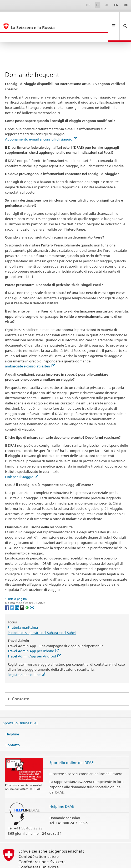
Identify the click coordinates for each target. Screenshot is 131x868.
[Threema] (22, 589)
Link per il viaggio (22, 459)
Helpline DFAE (62, 789)
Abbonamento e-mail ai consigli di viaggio (41, 122)
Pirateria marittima (23, 610)
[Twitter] (12, 589)
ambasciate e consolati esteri (30, 348)
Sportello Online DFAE (21, 705)
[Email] (32, 589)
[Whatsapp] (27, 589)
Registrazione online (26, 657)
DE (88, 5)
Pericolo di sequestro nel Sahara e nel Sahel (42, 615)
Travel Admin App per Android (34, 638)
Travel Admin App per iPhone (33, 633)
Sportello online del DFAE (72, 745)
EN (116, 5)
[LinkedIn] (17, 589)
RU (126, 5)
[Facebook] (7, 589)
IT (98, 5)
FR (107, 5)
